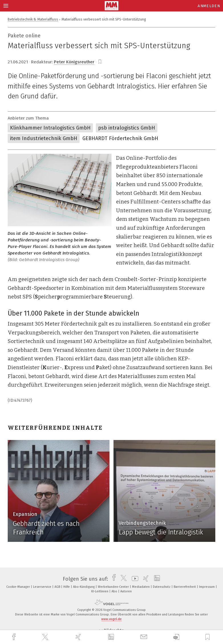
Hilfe (67, 587)
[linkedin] (112, 637)
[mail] (145, 637)
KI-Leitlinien (100, 591)
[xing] (79, 637)
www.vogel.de (112, 619)
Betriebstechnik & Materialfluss (33, 19)
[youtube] (134, 579)
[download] (176, 637)
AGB (58, 587)
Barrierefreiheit (185, 587)
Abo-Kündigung (84, 587)
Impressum (207, 587)
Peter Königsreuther (74, 62)
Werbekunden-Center (114, 587)
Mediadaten (141, 587)
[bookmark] (100, 62)
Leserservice (43, 587)
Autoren (126, 591)
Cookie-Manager (19, 587)
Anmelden (209, 6)
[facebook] (15, 637)
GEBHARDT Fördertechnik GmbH (120, 138)
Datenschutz (162, 587)
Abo (115, 591)
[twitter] (46, 637)
